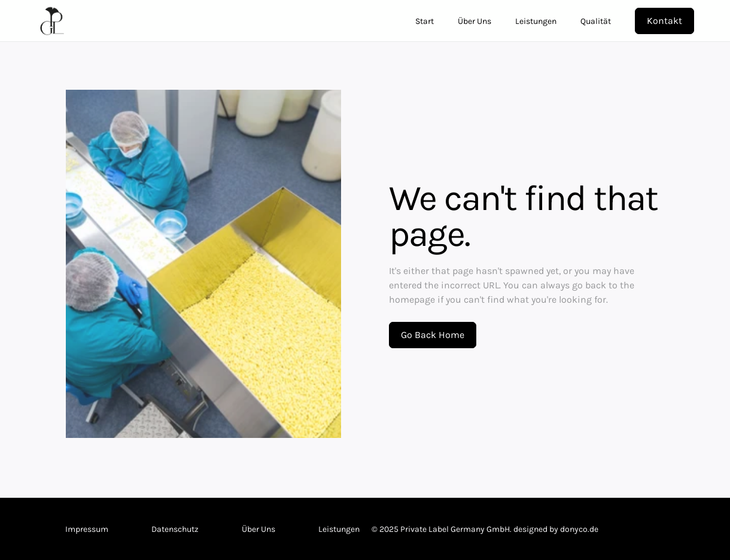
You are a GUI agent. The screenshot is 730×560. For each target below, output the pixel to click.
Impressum (87, 529)
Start (425, 21)
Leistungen (536, 21)
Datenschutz (175, 529)
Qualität (596, 21)
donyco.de (579, 529)
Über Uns (474, 21)
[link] (361, 21)
